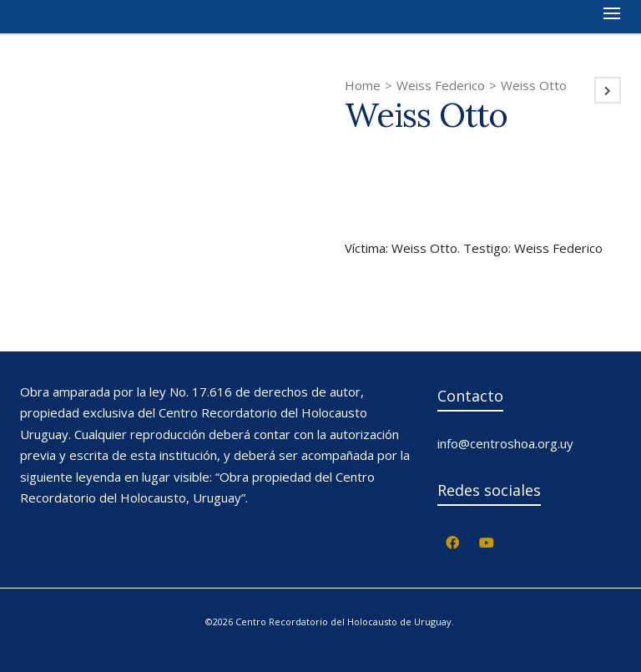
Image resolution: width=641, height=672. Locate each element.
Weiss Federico (441, 85)
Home (363, 85)
